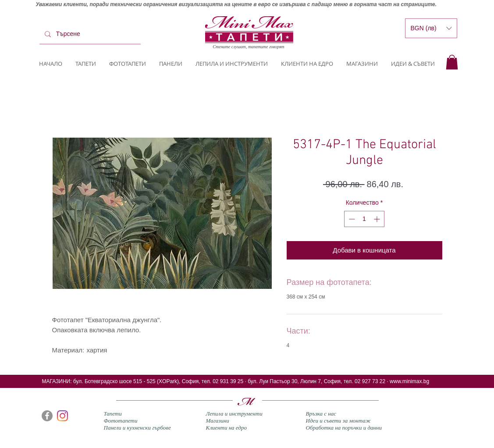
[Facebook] (47, 416)
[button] (452, 62)
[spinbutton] (364, 219)
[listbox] (431, 28)
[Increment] (378, 219)
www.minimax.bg (409, 381)
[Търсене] (89, 34)
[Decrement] (351, 219)
